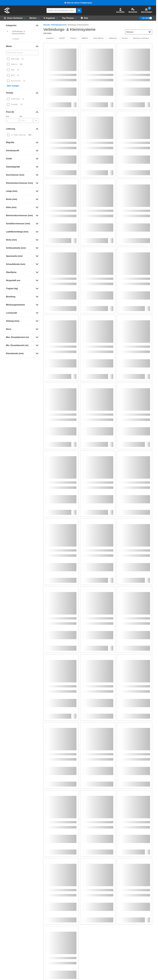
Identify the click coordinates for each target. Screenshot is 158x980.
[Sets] (84, 18)
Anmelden (120, 10)
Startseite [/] (47, 25)
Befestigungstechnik (59, 25)
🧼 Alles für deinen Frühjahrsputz (78, 3)
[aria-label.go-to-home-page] (7, 13)
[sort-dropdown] (139, 32)
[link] (22, 25)
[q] (61, 10)
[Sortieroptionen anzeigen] (150, 32)
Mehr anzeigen (13, 86)
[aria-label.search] (79, 10)
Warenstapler (147, 10)
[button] (120, 10)
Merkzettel (133, 10)
